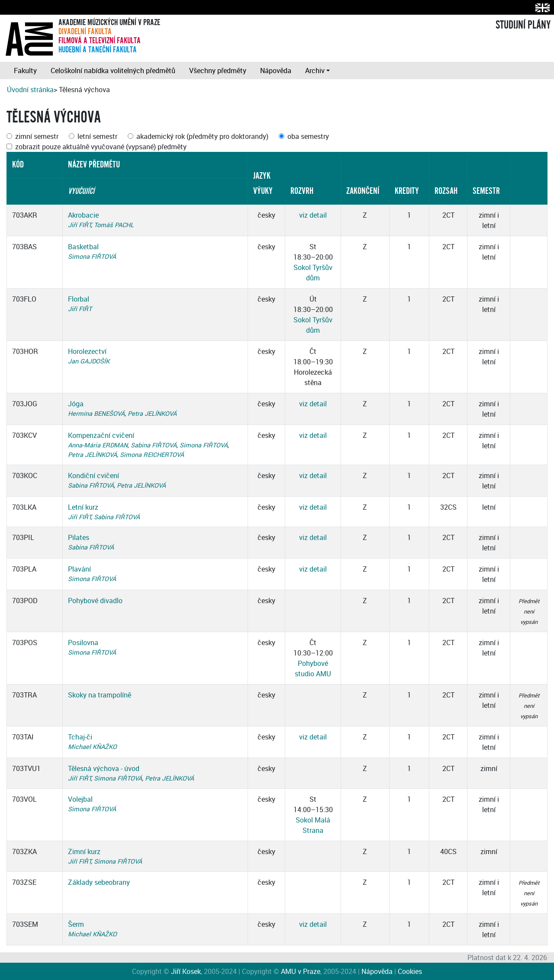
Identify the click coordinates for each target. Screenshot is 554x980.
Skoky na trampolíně (100, 695)
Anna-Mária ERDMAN (98, 445)
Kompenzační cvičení (101, 435)
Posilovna (83, 643)
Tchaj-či (80, 737)
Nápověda (276, 71)
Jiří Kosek (186, 971)
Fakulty (25, 71)
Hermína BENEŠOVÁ (96, 413)
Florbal (79, 299)
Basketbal (83, 247)
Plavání (79, 569)
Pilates (79, 537)
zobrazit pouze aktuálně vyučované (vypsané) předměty (101, 147)
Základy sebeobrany (99, 882)
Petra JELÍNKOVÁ (152, 413)
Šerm (76, 924)
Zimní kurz (84, 851)
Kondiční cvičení (93, 476)
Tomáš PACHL (114, 225)
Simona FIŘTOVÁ (92, 256)
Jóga (76, 404)
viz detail (313, 215)
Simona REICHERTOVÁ (152, 455)
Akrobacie (83, 215)
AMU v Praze (301, 971)
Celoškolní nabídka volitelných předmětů (113, 71)
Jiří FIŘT (79, 225)
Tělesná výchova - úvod (104, 768)
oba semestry (308, 136)
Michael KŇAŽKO (92, 747)
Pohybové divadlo (95, 601)
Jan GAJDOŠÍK (89, 361)
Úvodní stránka (30, 90)
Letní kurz (83, 507)
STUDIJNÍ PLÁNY (523, 25)
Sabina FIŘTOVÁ (154, 445)
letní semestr (97, 136)
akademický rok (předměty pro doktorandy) (202, 136)
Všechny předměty (218, 71)
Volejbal (80, 799)
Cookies (410, 971)
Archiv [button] (315, 71)
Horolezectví (87, 351)
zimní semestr (37, 136)
